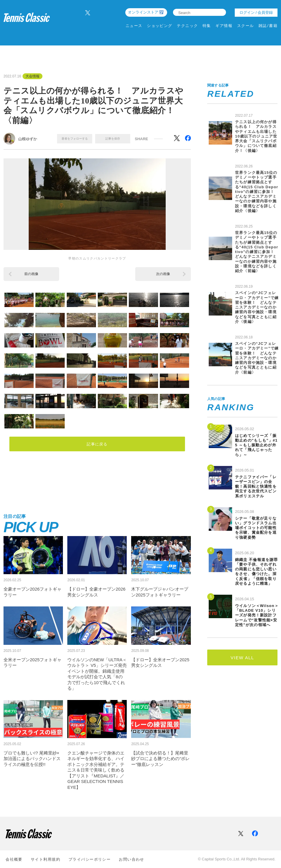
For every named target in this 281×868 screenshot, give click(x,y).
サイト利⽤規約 (46, 859)
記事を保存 (113, 139)
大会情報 (32, 76)
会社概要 (14, 859)
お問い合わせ (132, 859)
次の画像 (163, 274)
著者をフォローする (75, 139)
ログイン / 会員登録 (256, 12)
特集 (207, 26)
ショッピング (160, 26)
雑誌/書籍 (268, 26)
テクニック (187, 26)
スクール (246, 26)
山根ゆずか (28, 139)
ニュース (134, 26)
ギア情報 (224, 26)
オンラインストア (143, 12)
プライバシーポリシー (90, 859)
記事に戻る (97, 444)
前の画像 (31, 274)
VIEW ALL (242, 658)
